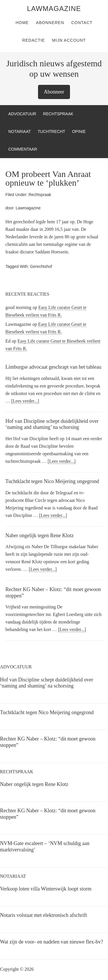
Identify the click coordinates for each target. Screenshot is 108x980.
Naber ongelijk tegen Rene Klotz (40, 535)
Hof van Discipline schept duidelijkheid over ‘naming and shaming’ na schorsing (52, 424)
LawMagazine (54, 9)
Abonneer (54, 92)
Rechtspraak (40, 195)
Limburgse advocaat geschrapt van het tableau (53, 367)
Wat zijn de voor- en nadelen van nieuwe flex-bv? (52, 942)
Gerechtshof (41, 266)
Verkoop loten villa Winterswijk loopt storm (46, 889)
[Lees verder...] (25, 401)
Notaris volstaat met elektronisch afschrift (43, 915)
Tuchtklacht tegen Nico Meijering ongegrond (52, 481)
